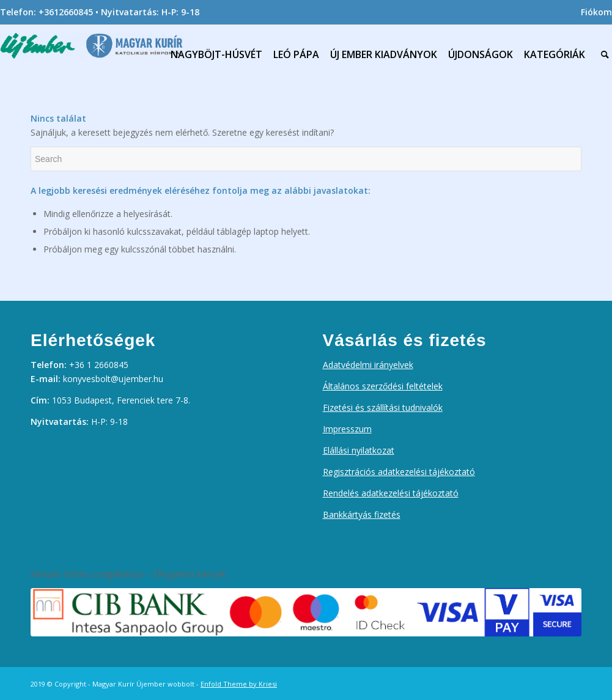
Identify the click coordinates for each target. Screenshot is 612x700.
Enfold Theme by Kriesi (239, 684)
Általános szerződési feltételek (383, 386)
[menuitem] (593, 12)
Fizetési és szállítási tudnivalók (383, 407)
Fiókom (596, 12)
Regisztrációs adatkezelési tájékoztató (399, 472)
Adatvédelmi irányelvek (368, 365)
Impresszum (347, 429)
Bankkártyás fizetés (362, 514)
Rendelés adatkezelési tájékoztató (391, 493)
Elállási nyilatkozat (359, 450)
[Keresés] (605, 51)
